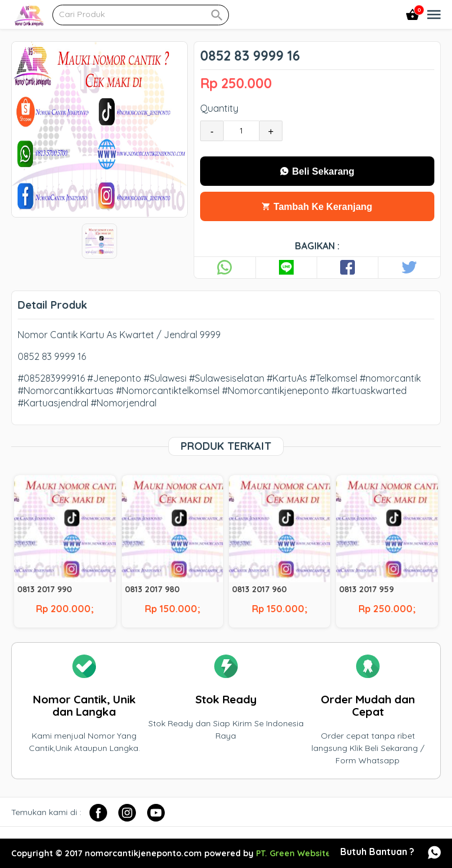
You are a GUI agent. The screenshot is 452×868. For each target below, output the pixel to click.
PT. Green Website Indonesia (315, 853)
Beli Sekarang (317, 171)
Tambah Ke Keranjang (317, 207)
